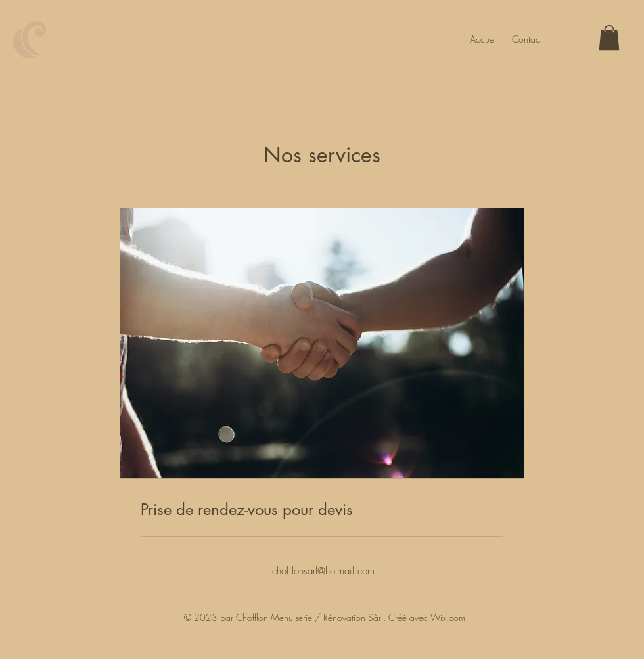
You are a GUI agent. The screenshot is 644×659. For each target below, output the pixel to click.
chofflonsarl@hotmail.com (323, 571)
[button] (609, 37)
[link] (322, 510)
